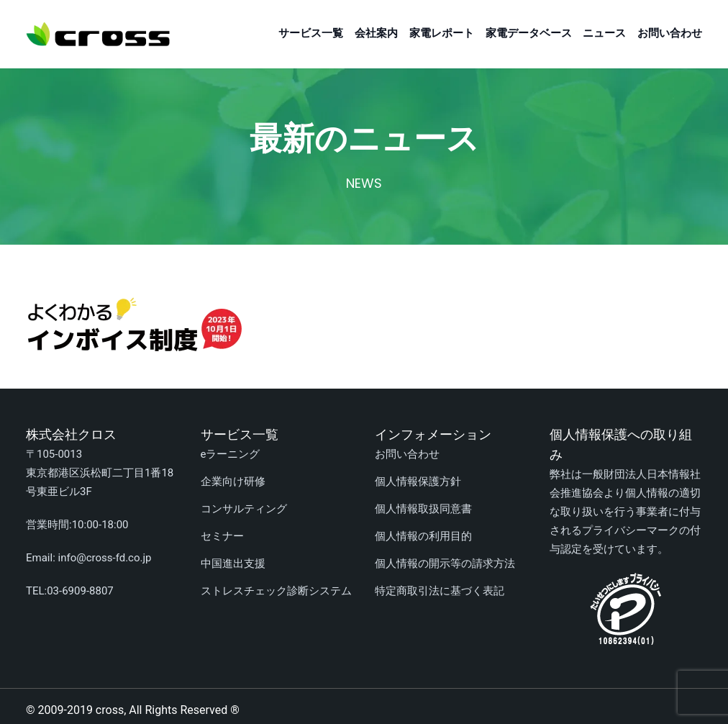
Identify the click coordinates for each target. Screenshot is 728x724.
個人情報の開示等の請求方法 (445, 564)
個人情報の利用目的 (423, 536)
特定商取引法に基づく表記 (440, 591)
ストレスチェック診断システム (276, 591)
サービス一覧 (311, 33)
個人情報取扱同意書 (423, 509)
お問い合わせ (670, 33)
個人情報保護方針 (418, 481)
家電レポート (442, 33)
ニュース (604, 33)
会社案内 (376, 33)
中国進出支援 (233, 564)
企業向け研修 (233, 481)
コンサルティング (244, 509)
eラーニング (231, 454)
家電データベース (529, 33)
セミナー (222, 536)
